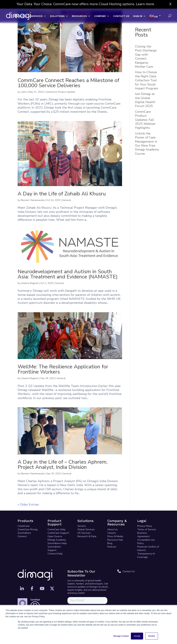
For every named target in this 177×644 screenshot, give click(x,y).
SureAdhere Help (57, 543)
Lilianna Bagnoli (30, 283)
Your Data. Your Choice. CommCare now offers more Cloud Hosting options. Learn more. (86, 4)
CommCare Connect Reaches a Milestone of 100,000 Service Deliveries (68, 83)
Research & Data (87, 536)
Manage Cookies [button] (121, 636)
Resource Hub (115, 540)
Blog (110, 543)
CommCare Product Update (60, 92)
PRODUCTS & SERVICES (28, 16)
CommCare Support (58, 533)
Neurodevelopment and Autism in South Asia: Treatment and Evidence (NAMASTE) (68, 274)
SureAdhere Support (54, 548)
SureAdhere (24, 533)
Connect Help (55, 554)
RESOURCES (79, 16)
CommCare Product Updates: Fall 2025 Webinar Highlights (145, 120)
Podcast (112, 547)
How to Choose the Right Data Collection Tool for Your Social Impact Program (147, 80)
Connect (22, 536)
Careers (112, 533)
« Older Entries (28, 505)
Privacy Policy (145, 526)
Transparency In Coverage (146, 555)
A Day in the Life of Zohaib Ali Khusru (62, 194)
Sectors (82, 526)
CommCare (24, 526)
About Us (113, 529)
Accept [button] (137, 636)
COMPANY (100, 16)
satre (24, 92)
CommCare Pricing (28, 529)
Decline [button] (152, 636)
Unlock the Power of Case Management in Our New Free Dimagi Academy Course (147, 144)
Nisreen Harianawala (33, 200)
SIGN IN (138, 16)
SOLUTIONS (57, 16)
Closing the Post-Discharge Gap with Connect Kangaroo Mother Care (146, 57)
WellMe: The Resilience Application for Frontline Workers (63, 369)
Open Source (55, 536)
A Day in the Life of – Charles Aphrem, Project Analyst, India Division (63, 465)
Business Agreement (143, 535)
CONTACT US (121, 16)
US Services (84, 533)
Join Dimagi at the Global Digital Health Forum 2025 (145, 100)
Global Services (86, 529)
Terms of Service (147, 529)
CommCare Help (56, 529)
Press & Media (115, 536)
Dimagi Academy (57, 540)
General (67, 200)
